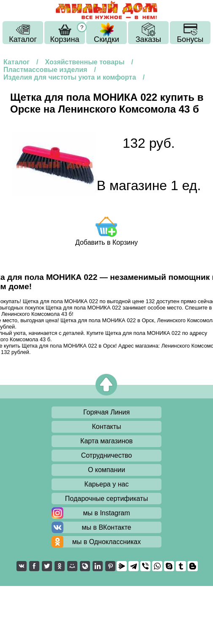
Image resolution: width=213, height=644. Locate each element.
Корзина (65, 39)
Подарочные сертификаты (106, 499)
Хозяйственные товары (85, 62)
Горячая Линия (106, 412)
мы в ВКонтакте (107, 527)
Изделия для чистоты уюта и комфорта (70, 77)
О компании (106, 470)
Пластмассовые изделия (45, 70)
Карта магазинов (106, 441)
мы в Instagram (106, 513)
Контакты (106, 427)
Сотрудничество (107, 455)
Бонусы (190, 39)
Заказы (149, 39)
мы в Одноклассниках (107, 542)
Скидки (106, 39)
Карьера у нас (107, 484)
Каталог (23, 39)
